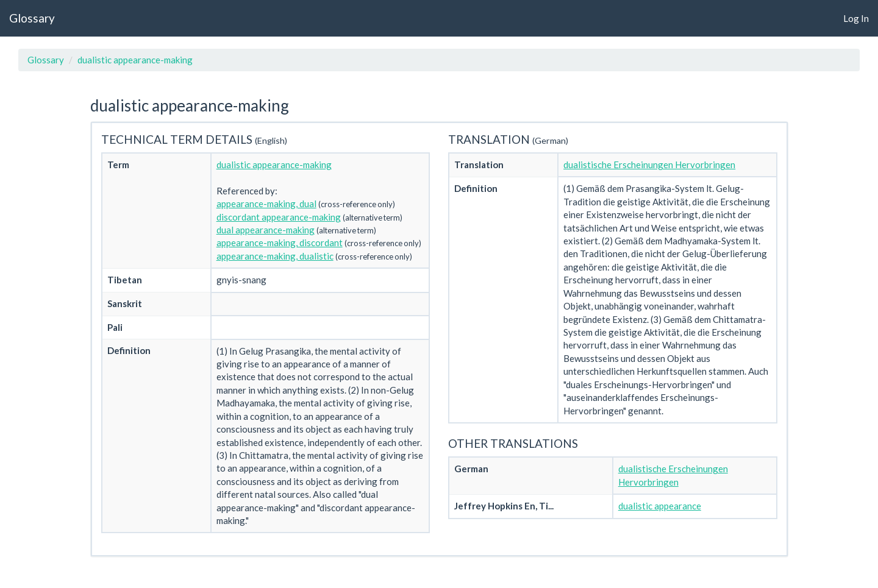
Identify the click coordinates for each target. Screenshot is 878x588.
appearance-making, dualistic (275, 256)
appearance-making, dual (266, 204)
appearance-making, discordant (280, 243)
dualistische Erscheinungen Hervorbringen (649, 165)
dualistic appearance (660, 506)
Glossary (32, 18)
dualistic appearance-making (135, 60)
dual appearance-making (266, 230)
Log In (856, 18)
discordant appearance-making (279, 217)
